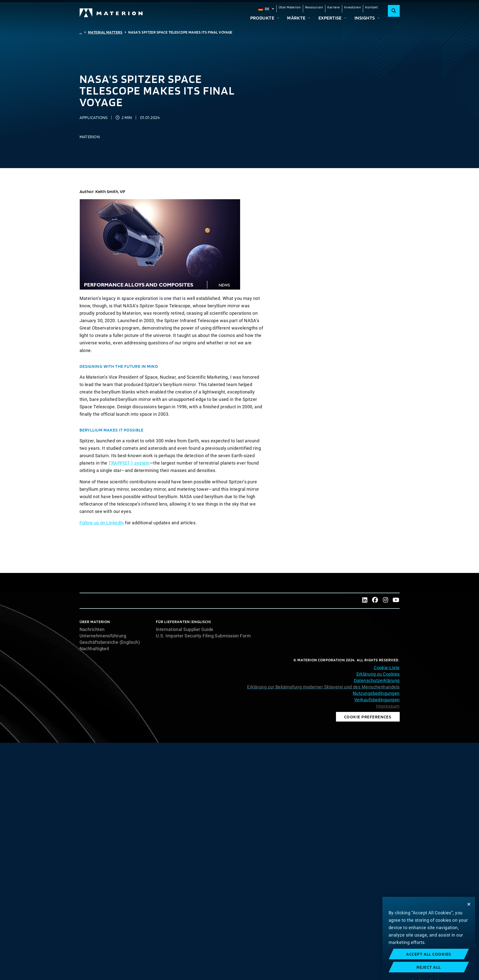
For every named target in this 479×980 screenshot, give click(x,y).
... (81, 32)
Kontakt (371, 7)
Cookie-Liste (387, 668)
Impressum (388, 706)
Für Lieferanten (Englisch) (184, 622)
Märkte (296, 18)
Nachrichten (92, 629)
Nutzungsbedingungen (376, 693)
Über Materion (290, 7)
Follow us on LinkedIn (102, 523)
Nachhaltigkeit (94, 649)
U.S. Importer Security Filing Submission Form (203, 636)
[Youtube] (396, 601)
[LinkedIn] (365, 601)
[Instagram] (386, 601)
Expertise (330, 18)
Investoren (353, 7)
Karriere (334, 7)
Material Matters (105, 32)
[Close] (469, 925)
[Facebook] (375, 601)
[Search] (394, 11)
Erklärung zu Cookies (378, 674)
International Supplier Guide (185, 629)
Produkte (262, 18)
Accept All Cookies (429, 975)
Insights (365, 18)
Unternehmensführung (103, 636)
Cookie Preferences (368, 717)
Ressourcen (314, 7)
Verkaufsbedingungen (377, 700)
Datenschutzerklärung (377, 680)
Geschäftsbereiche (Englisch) (110, 642)
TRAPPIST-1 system (129, 463)
